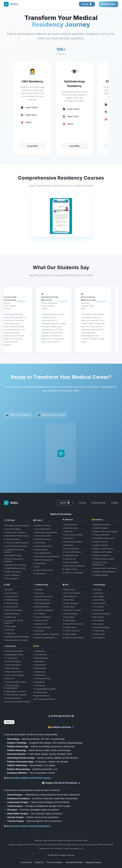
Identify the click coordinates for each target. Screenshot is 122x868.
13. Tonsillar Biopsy (40, 692)
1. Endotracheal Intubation (13, 651)
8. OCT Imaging (39, 614)
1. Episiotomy (8, 590)
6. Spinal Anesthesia (11, 668)
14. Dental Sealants (70, 634)
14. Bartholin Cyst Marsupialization (17, 637)
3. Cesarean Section (11, 596)
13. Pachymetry (39, 631)
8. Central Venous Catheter (14, 675)
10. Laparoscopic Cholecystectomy (46, 556)
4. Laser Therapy (98, 600)
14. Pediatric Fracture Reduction (104, 572)
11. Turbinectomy (39, 685)
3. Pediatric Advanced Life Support (105, 531)
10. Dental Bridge (69, 620)
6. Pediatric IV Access (100, 542)
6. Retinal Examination (41, 607)
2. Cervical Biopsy (10, 593)
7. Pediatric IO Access (100, 545)
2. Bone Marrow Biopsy (12, 529)
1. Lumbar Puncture (70, 525)
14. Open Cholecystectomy (43, 570)
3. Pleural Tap (68, 531)
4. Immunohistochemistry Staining (16, 536)
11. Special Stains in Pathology (15, 565)
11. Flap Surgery (98, 624)
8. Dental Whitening (70, 614)
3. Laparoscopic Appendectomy (45, 532)
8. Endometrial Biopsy (12, 614)
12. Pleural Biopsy (40, 563)
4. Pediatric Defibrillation (101, 535)
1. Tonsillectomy (39, 651)
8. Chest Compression (71, 549)
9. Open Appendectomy (42, 553)
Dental (87, 4)
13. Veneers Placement (71, 631)
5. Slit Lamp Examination (42, 603)
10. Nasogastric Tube (70, 555)
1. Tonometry (38, 590)
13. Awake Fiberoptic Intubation (15, 695)
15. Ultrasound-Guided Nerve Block (17, 702)
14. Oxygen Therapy (70, 569)
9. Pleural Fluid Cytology (13, 555)
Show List (9, 722)
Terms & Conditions (55, 862)
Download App (108, 4)
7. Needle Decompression (43, 546)
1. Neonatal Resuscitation (101, 525)
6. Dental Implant (69, 607)
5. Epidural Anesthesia (12, 665)
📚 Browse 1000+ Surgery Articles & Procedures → (28, 826)
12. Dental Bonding (69, 627)
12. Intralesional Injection (101, 627)
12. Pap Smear (9, 630)
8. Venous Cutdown (40, 550)
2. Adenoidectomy (40, 655)
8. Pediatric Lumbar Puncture (103, 549)
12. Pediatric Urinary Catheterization (99, 564)
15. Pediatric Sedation (100, 575)
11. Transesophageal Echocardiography (11, 687)
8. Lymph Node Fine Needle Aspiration (14, 551)
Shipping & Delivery (93, 862)
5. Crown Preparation (71, 603)
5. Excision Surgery (99, 603)
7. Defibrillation (68, 545)
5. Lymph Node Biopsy (12, 539)
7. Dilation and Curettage (13, 610)
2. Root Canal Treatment (72, 593)
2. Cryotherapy (97, 593)
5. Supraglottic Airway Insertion (103, 538)
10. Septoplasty (39, 682)
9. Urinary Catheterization (72, 552)
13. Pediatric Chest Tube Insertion (104, 568)
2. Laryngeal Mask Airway (13, 655)
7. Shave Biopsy (98, 610)
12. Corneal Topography (42, 627)
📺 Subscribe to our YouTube (52, 415)
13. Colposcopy (9, 633)
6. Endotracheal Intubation (72, 542)
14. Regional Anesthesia (13, 698)
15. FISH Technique (11, 579)
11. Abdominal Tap (69, 559)
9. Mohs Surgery (98, 617)
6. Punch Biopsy (98, 607)
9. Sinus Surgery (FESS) (42, 678)
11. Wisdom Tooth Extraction (73, 624)
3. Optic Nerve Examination (43, 596)
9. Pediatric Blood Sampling (102, 552)
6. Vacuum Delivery (11, 607)
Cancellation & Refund (74, 862)
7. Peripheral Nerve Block (13, 672)
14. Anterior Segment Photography (46, 634)
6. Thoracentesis (39, 543)
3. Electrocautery (98, 596)
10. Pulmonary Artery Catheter (15, 682)
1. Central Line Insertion (42, 525)
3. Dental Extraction (70, 596)
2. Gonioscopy (38, 593)
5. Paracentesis (68, 538)
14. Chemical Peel (98, 634)
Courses (82, 503)
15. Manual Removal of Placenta (16, 640)
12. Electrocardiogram (71, 562)
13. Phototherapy (98, 631)
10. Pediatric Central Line (101, 555)
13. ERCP (36, 567)
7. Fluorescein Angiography (43, 610)
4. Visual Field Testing (41, 600)
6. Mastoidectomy (40, 668)
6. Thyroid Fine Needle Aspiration (16, 543)
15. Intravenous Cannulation (73, 573)
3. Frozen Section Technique (15, 532)
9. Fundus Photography (42, 617)
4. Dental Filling (68, 600)
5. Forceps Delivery (11, 603)
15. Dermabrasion (98, 638)
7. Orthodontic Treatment (72, 610)
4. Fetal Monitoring (11, 600)
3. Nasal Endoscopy (40, 658)
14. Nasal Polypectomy (41, 696)
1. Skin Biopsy (97, 590)
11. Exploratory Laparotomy (43, 560)
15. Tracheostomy (40, 574)
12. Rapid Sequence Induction (15, 691)
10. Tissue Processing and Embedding (14, 560)
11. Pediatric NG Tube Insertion (103, 559)
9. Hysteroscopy (10, 617)
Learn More (32, 146)
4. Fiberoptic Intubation (12, 661)
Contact (115, 503)
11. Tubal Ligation (10, 626)
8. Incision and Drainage (101, 614)
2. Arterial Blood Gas (70, 528)
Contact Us (39, 862)
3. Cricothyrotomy (10, 658)
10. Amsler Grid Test (41, 620)
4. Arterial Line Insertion (42, 536)
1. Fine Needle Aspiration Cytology (16, 525)
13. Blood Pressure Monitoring (74, 566)
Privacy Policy (26, 862)
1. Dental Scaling (69, 590)
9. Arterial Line (9, 678)
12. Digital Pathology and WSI (15, 568)
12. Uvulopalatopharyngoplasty (44, 689)
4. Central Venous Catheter (73, 535)
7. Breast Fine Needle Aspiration (16, 546)
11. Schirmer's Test (40, 624)
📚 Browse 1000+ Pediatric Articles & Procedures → (28, 778)
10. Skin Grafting (98, 620)
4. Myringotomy (39, 661)
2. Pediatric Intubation (100, 528)
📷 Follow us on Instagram (18, 415)
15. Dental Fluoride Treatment (73, 638)
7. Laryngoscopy (39, 672)
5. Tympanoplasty (40, 665)
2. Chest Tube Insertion (42, 529)
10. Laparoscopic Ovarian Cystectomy (13, 622)
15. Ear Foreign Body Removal (44, 699)
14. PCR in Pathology (11, 575)
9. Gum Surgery (68, 617)
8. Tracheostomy (39, 675)
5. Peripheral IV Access (42, 539)
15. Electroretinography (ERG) (44, 638)
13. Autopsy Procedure (12, 572)
